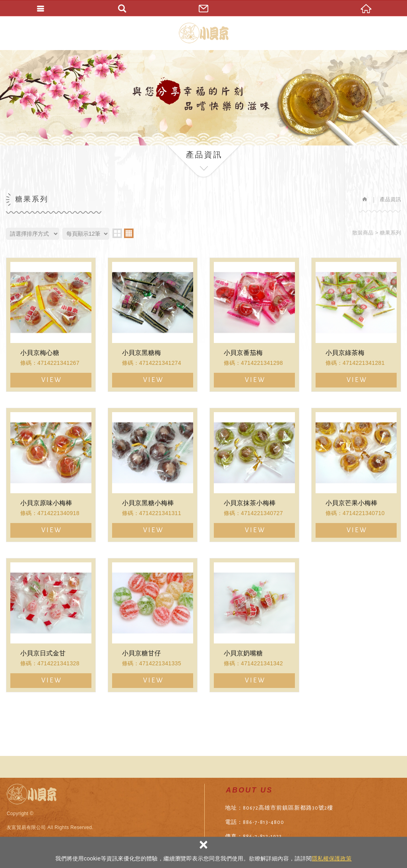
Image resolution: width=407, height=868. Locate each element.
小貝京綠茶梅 (356, 325)
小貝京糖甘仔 (153, 625)
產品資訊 (391, 199)
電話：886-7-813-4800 (255, 822)
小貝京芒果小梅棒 (356, 475)
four (129, 233)
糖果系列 (391, 233)
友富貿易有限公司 (204, 33)
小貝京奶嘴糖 (254, 625)
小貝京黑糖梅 (153, 325)
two (117, 233)
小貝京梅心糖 (51, 325)
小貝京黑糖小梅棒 (153, 475)
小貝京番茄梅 (254, 325)
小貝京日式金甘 (51, 625)
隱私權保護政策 (331, 858)
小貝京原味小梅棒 (51, 475)
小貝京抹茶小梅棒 (254, 475)
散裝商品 (363, 233)
